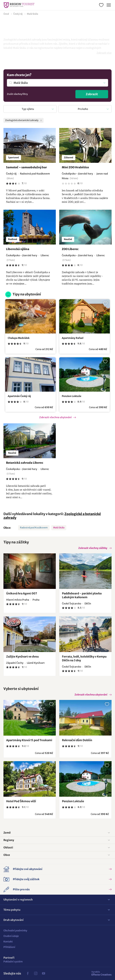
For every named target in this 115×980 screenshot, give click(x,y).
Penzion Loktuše (72, 396)
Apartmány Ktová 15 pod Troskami (29, 740)
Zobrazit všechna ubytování (55, 417)
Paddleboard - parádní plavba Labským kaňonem (82, 595)
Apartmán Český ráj (19, 396)
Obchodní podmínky (15, 931)
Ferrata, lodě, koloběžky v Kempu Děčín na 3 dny (84, 658)
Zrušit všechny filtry (17, 94)
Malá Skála (32, 14)
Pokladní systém (13, 962)
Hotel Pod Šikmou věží (21, 801)
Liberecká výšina (18, 249)
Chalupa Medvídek (19, 338)
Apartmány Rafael (73, 338)
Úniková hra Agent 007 (22, 593)
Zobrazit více (104, 53)
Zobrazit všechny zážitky (93, 548)
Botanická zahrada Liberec (25, 463)
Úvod (6, 14)
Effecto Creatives (101, 973)
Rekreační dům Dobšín (77, 740)
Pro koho (83, 109)
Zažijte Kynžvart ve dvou (22, 656)
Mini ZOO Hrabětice (75, 167)
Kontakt (8, 942)
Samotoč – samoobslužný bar (26, 167)
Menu (108, 5)
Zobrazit (92, 94)
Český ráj (18, 14)
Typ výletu (28, 109)
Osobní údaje (11, 936)
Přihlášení (9, 947)
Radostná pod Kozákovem (34, 528)
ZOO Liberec (70, 249)
